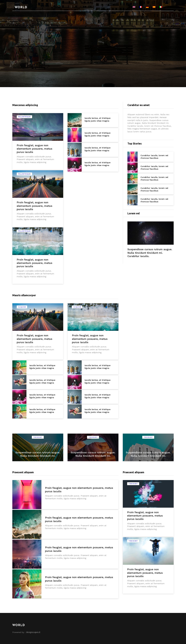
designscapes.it (33, 632)
